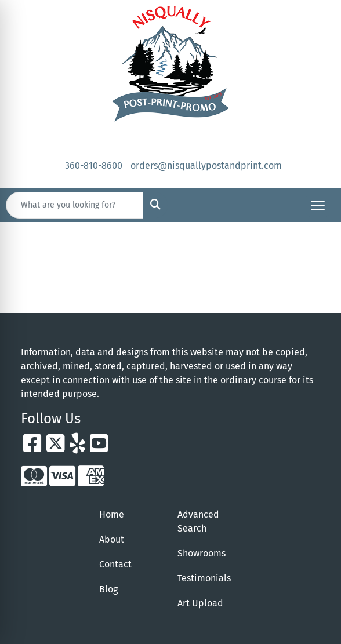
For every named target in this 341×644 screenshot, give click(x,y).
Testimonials (204, 578)
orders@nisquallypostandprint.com (206, 165)
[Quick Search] (75, 205)
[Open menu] (318, 205)
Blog (108, 589)
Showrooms (202, 553)
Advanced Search (198, 521)
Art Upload (200, 603)
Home (112, 514)
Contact (115, 564)
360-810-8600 (94, 165)
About (112, 539)
